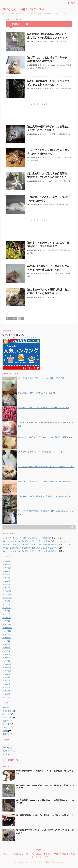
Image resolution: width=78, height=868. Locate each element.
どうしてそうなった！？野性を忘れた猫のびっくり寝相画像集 (27, 538)
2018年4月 (7, 578)
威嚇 (64, 65)
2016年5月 (7, 648)
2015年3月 (7, 694)
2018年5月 (7, 575)
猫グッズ (6, 727)
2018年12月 (7, 568)
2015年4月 (7, 691)
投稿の (7, 748)
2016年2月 (7, 658)
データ (49, 134)
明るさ (52, 42)
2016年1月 (7, 661)
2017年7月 (7, 608)
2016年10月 (7, 631)
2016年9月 (7, 634)
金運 (70, 89)
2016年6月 (7, 644)
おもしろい (52, 158)
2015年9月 (7, 674)
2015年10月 (7, 671)
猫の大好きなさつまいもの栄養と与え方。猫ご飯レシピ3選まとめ (44, 408)
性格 (55, 205)
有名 (56, 181)
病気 (31, 253)
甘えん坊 (34, 68)
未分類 (5, 708)
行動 (69, 181)
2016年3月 (7, 654)
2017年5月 (7, 611)
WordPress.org (8, 754)
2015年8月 (7, 678)
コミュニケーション (55, 65)
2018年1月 (7, 588)
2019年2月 (7, 561)
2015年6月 (7, 684)
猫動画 (5, 731)
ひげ (48, 89)
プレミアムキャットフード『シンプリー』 (21, 337)
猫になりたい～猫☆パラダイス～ (24, 9)
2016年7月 (7, 641)
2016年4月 (7, 651)
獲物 (66, 89)
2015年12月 (7, 664)
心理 (57, 134)
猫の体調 (51, 250)
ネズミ (57, 250)
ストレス (56, 274)
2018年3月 (7, 581)
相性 (64, 205)
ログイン (6, 744)
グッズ (52, 89)
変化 (48, 42)
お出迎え (51, 181)
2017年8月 (7, 604)
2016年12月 (7, 624)
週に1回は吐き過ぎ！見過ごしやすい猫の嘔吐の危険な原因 (41, 378)
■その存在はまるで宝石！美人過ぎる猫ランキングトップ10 (41, 452)
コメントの (9, 751)
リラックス (60, 158)
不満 (62, 274)
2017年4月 (7, 614)
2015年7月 (7, 681)
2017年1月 (7, 621)
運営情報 (6, 734)
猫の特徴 (43, 42)
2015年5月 (7, 687)
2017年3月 (7, 618)
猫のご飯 (6, 714)
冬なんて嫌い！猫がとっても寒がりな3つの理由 (37, 393)
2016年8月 (7, 638)
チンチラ (49, 205)
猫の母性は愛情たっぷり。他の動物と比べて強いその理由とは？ (45, 815)
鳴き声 (44, 68)
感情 (61, 134)
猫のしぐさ (44, 65)
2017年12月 (7, 591)
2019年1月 (7, 565)
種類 (39, 68)
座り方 (67, 158)
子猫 (67, 65)
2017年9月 (7, 601)
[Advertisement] (39, 116)
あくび (50, 274)
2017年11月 (7, 594)
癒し (65, 181)
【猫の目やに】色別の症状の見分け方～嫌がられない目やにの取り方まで (47, 496)
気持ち (58, 42)
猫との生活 (44, 250)
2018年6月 (7, 571)
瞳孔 (65, 42)
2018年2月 (7, 584)
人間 (53, 134)
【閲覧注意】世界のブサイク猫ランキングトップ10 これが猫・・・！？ (46, 467)
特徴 (62, 89)
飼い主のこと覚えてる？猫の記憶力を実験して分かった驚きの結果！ (29, 541)
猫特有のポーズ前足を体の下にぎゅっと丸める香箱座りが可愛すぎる (45, 437)
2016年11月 (7, 628)
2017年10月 (7, 598)
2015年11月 (7, 668)
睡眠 (33, 161)
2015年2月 (7, 697)
